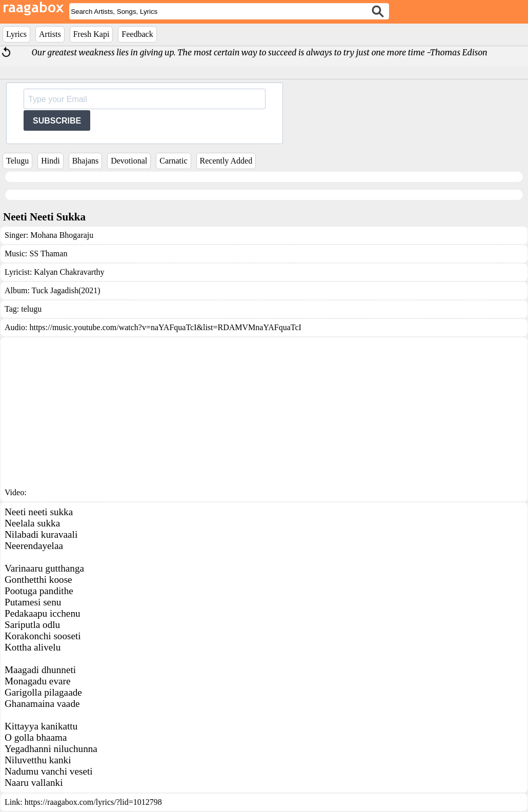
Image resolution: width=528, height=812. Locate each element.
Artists (50, 34)
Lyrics (16, 34)
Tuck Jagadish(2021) (66, 290)
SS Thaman (48, 253)
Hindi (50, 161)
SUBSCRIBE (57, 121)
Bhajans (86, 161)
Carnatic (173, 161)
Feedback (137, 34)
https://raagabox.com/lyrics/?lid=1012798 (93, 802)
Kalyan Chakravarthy (69, 272)
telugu (31, 309)
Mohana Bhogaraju (62, 235)
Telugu (17, 161)
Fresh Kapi (92, 34)
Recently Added (226, 161)
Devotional (129, 161)
